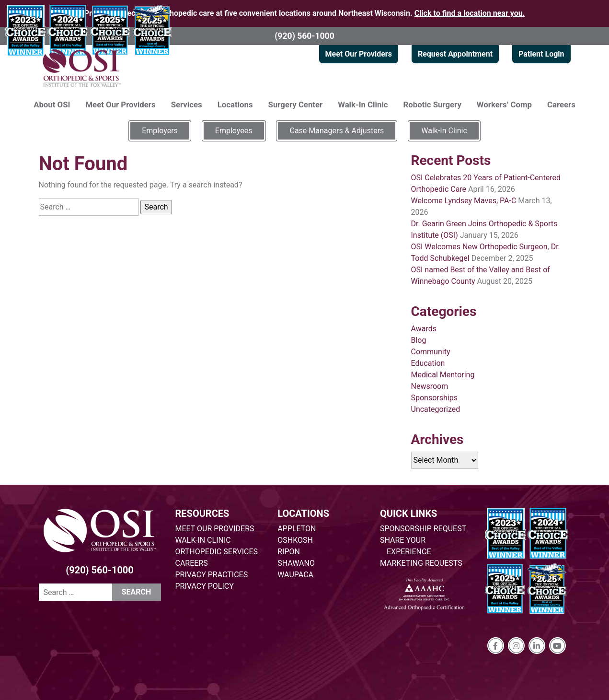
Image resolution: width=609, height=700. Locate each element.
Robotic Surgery (432, 105)
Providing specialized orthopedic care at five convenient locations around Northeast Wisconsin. (305, 13)
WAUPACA (295, 575)
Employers (160, 131)
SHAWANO (296, 563)
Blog (419, 340)
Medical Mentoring (443, 375)
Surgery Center (296, 105)
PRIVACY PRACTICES (212, 575)
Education (428, 363)
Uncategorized (436, 409)
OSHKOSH (295, 540)
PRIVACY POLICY (205, 586)
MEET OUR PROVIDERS (215, 529)
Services (187, 105)
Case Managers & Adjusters (337, 131)
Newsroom (430, 386)
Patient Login (541, 54)
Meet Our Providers (359, 54)
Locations (235, 105)
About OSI (52, 105)
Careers (561, 105)
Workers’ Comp (504, 105)
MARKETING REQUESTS (421, 563)
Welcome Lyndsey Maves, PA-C (464, 201)
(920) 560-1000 (304, 36)
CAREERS (192, 563)
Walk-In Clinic (363, 105)
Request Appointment (455, 54)
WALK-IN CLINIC (203, 540)
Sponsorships (434, 398)
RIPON (289, 552)
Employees (234, 131)
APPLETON (297, 529)
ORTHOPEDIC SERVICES (217, 552)
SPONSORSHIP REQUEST (423, 529)
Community (431, 352)
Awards (424, 329)
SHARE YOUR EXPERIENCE (406, 546)
